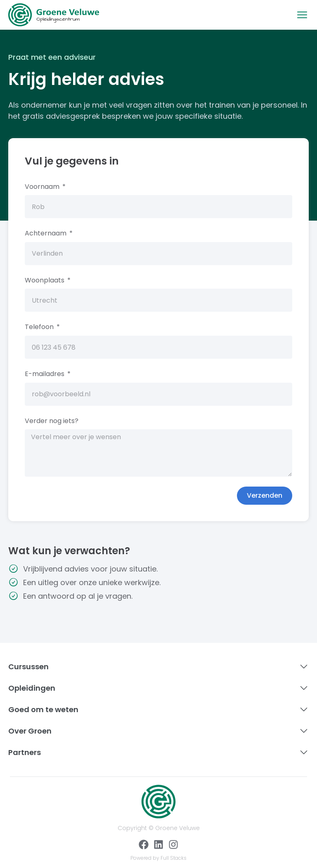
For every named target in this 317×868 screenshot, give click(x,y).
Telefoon (40, 327)
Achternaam (46, 233)
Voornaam (43, 187)
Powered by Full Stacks (158, 858)
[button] (302, 15)
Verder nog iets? (52, 421)
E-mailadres (45, 374)
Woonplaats (45, 280)
